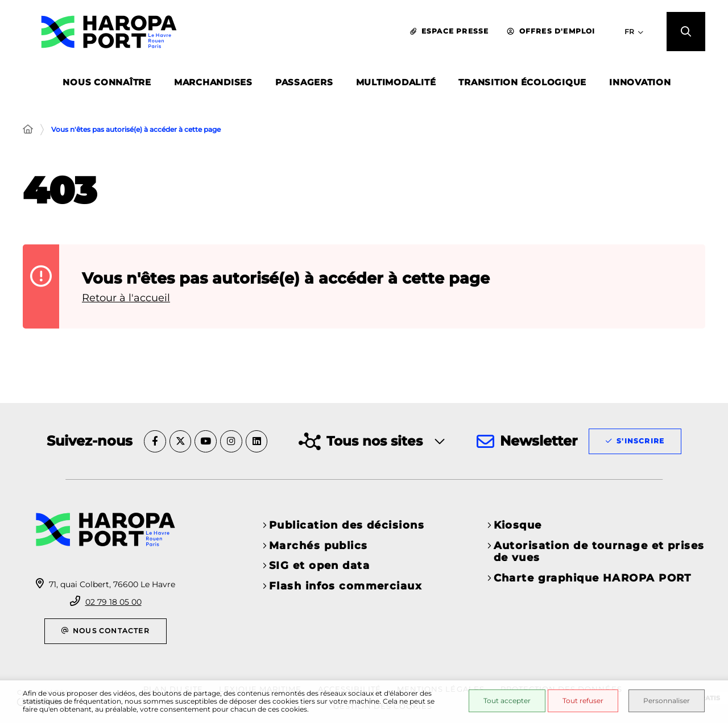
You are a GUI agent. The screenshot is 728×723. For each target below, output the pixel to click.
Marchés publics (318, 546)
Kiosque (518, 525)
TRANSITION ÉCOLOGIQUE (522, 84)
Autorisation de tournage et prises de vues (599, 552)
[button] (682, 34)
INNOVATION (640, 84)
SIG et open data (319, 566)
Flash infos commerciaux (346, 586)
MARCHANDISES (213, 84)
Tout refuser (580, 701)
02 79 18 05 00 (113, 602)
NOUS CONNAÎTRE (107, 84)
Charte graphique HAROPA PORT (593, 578)
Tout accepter (503, 701)
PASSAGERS (304, 84)
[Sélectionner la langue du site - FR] (627, 33)
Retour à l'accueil (126, 298)
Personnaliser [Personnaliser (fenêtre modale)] (667, 701)
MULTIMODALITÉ (396, 84)
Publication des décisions (347, 525)
